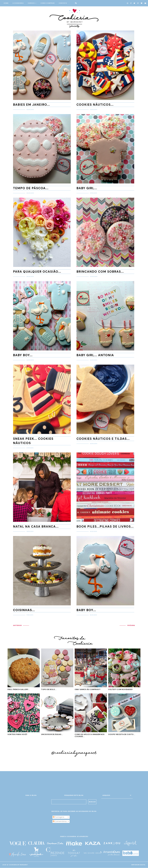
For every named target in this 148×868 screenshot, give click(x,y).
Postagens (59, 817)
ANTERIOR (17, 625)
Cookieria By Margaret (18, 865)
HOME (6, 3)
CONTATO (63, 3)
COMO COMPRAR (48, 3)
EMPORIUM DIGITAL (138, 865)
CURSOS (31, 3)
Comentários (60, 821)
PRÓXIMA (131, 625)
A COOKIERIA (18, 3)
